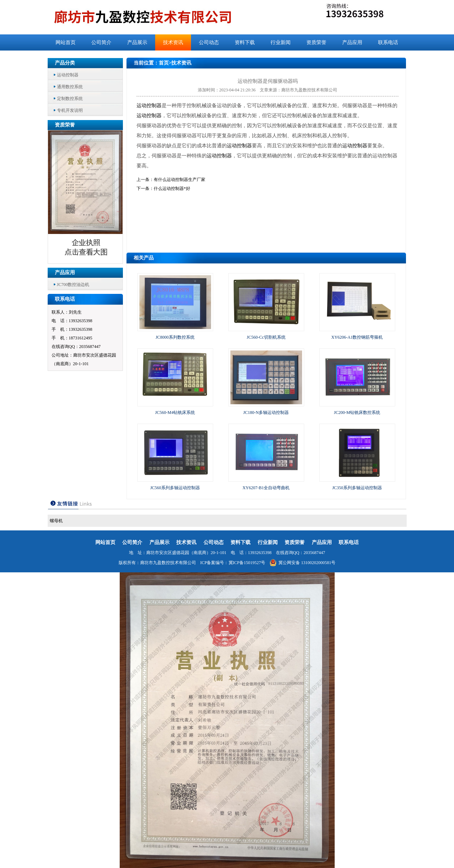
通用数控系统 (70, 87)
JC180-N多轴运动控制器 (266, 412)
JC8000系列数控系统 (175, 337)
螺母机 (56, 521)
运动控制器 (68, 75)
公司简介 (101, 42)
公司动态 (209, 42)
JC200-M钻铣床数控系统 (357, 412)
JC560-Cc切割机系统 (266, 337)
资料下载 (245, 42)
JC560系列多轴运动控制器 (175, 488)
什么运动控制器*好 (172, 189)
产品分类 (65, 63)
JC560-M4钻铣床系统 (175, 412)
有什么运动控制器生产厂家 (180, 180)
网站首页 (66, 42)
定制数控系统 (70, 99)
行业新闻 (281, 42)
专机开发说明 (70, 110)
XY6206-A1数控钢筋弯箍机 (357, 337)
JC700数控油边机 (73, 285)
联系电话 (388, 42)
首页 (164, 63)
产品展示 (137, 42)
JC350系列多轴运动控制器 (357, 488)
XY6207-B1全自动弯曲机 (266, 488)
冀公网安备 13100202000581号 (302, 563)
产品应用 (352, 42)
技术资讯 (173, 42)
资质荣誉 (316, 42)
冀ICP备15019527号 (247, 563)
